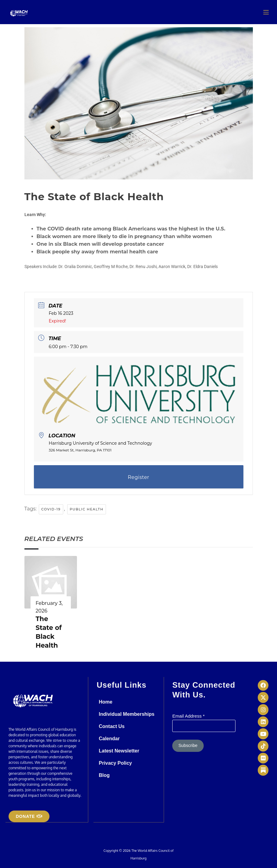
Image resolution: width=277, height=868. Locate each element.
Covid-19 (51, 509)
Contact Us (111, 726)
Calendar (109, 739)
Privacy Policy (115, 763)
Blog (104, 775)
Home (105, 702)
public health (87, 509)
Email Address (188, 716)
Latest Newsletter (119, 751)
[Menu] (266, 12)
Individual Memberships (126, 714)
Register (138, 477)
